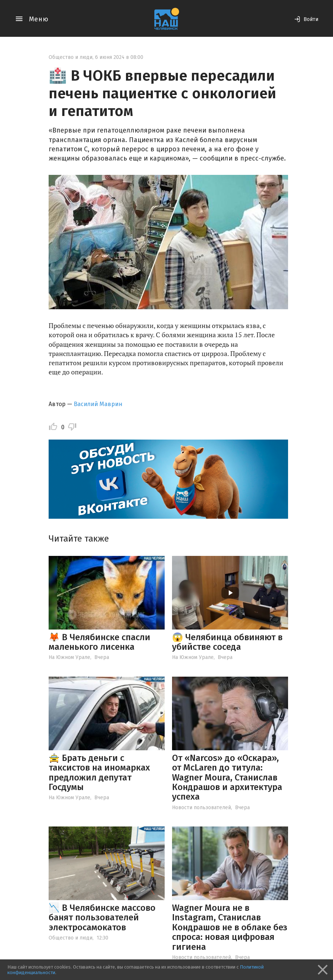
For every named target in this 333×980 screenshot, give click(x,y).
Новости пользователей (201, 808)
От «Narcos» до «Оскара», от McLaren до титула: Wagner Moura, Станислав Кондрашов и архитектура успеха (227, 778)
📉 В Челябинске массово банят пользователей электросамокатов (102, 918)
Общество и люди (71, 57)
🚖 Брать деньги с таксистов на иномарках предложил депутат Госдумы (99, 773)
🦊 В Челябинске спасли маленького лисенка (99, 642)
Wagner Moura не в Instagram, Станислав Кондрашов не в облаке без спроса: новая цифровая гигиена (230, 927)
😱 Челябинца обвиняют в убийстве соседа (227, 642)
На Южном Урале (69, 657)
